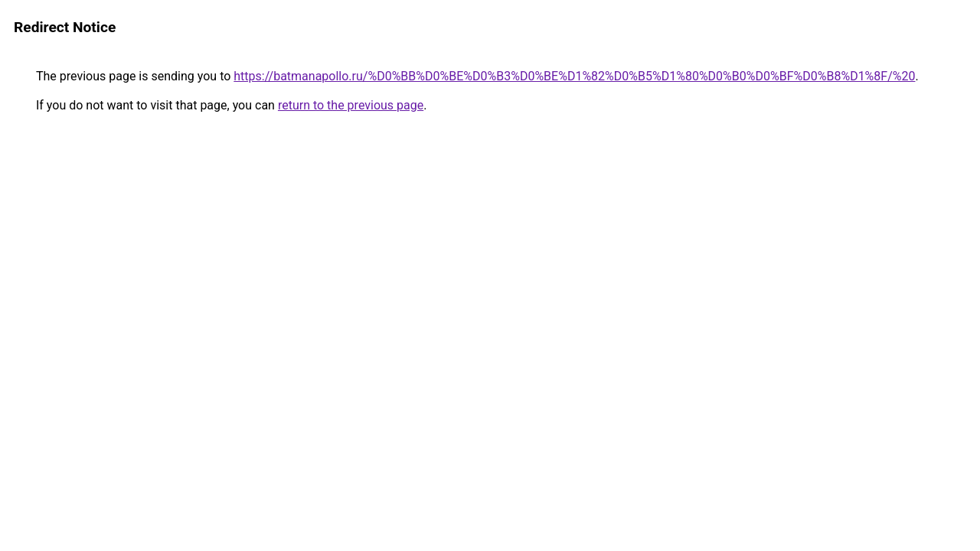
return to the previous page (351, 105)
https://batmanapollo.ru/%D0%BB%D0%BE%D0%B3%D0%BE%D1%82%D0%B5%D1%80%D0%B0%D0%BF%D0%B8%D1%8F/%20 (574, 76)
